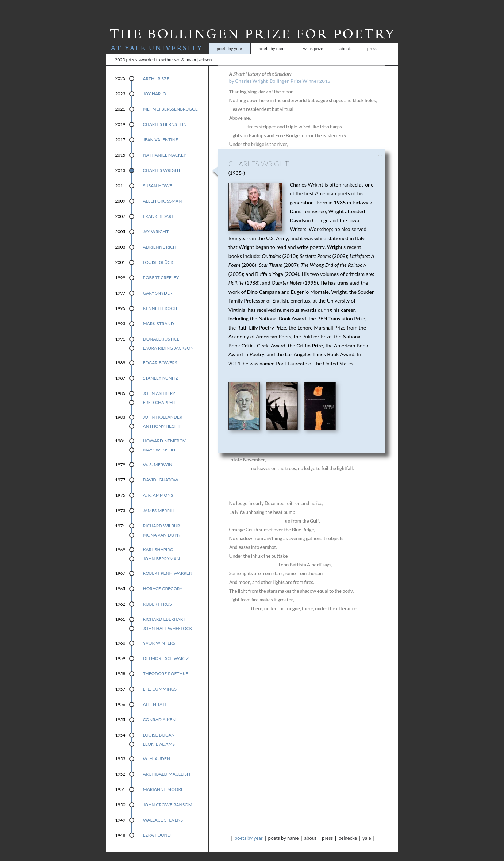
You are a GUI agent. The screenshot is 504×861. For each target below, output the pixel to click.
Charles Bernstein (165, 115)
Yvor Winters (159, 633)
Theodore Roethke (166, 664)
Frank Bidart (159, 207)
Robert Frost (159, 594)
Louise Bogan (159, 725)
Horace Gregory (163, 579)
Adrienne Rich (160, 237)
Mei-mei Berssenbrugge (170, 99)
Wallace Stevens (163, 810)
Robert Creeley (161, 268)
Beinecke (348, 829)
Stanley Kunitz (161, 368)
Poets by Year (230, 39)
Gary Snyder (158, 283)
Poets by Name (273, 39)
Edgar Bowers (160, 353)
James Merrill (159, 501)
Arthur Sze (156, 69)
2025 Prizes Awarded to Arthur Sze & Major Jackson (163, 50)
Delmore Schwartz (166, 649)
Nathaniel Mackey (165, 145)
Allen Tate (155, 695)
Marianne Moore (163, 780)
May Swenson (159, 440)
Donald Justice (161, 329)
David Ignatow (161, 470)
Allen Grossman (163, 191)
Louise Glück (158, 253)
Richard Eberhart (164, 610)
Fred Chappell (160, 393)
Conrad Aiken (159, 710)
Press (372, 39)
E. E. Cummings (160, 679)
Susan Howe (158, 176)
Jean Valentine (161, 130)
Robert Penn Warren (168, 564)
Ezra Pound (157, 825)
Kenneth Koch (160, 299)
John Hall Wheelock (168, 619)
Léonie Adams (159, 735)
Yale (367, 829)
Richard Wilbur (162, 516)
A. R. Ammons (158, 486)
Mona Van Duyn (162, 525)
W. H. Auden (157, 749)
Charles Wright (162, 161)
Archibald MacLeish (167, 764)
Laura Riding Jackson (168, 339)
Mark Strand (159, 314)
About (345, 39)
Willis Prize (313, 39)
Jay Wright (156, 222)
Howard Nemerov (164, 431)
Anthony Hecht (162, 417)
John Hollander (163, 408)
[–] (380, 144)
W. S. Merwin (158, 455)
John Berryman (161, 549)
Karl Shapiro (158, 540)
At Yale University (157, 39)
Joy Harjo (155, 84)
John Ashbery (159, 384)
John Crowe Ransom (168, 795)
